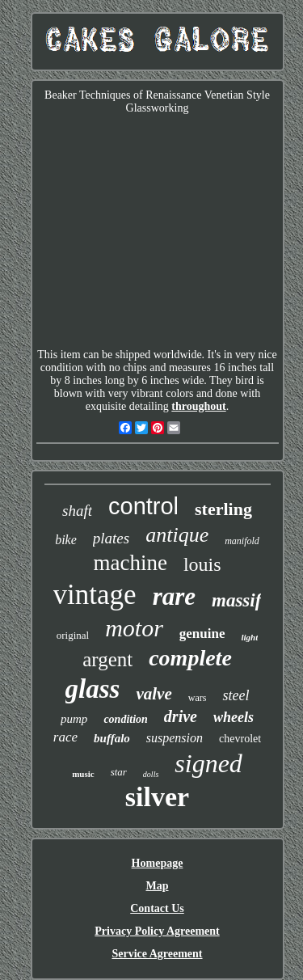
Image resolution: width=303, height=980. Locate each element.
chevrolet (240, 739)
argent (107, 659)
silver (157, 797)
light (250, 637)
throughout (198, 406)
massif (236, 600)
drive (181, 716)
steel (236, 695)
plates (111, 538)
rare (174, 596)
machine (130, 563)
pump (74, 719)
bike (66, 540)
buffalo (112, 738)
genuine (202, 634)
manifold (242, 541)
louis (202, 564)
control (143, 506)
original (73, 635)
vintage (95, 595)
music (83, 774)
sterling (223, 509)
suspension (175, 738)
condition (125, 719)
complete (190, 658)
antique (177, 535)
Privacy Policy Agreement (157, 931)
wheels (234, 717)
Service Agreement (157, 954)
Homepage (158, 863)
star (119, 772)
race (65, 737)
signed (208, 763)
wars (198, 698)
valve (154, 694)
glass (93, 689)
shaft (77, 511)
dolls (151, 774)
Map (158, 886)
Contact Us (157, 908)
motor (134, 628)
